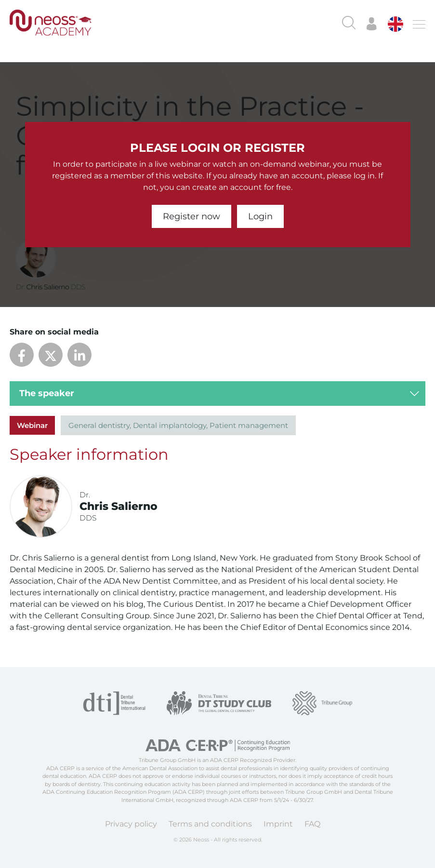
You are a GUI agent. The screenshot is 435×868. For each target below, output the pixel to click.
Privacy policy (131, 824)
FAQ (312, 824)
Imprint (278, 824)
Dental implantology (170, 425)
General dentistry (99, 425)
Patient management (249, 425)
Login (260, 216)
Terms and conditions (210, 824)
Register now (191, 216)
